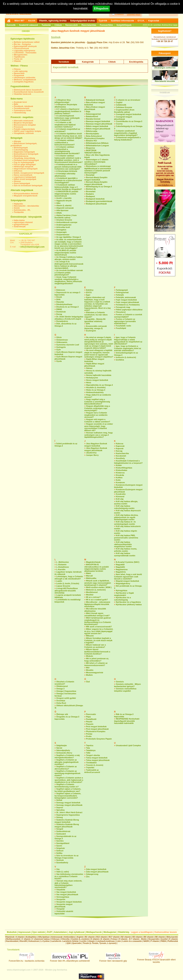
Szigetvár (61, 848)
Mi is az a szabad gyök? (97, 600)
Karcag (119, 451)
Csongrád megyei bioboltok (129, 114)
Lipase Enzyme (63, 586)
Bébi (16, 104)
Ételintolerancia (21, 156)
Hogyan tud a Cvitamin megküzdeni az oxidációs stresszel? (96, 415)
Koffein (119, 478)
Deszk (59, 297)
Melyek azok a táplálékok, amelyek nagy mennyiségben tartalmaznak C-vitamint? (98, 583)
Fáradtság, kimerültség (24, 158)
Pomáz (89, 734)
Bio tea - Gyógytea (22, 44)
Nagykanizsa (122, 569)
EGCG (89, 292)
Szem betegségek (22, 183)
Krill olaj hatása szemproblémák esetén (125, 554)
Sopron (60, 807)
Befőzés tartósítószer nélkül (27, 42)
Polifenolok (173, 941)
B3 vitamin (137, 937)
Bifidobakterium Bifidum (97, 143)
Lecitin (83, 941)
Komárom (120, 482)
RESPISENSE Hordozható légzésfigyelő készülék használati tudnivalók (127, 721)
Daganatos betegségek (24, 152)
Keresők (11, 25)
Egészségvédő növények (25, 46)
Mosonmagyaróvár (95, 673)
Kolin (118, 480)
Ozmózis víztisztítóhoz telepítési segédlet (125, 690)
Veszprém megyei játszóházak (64, 905)
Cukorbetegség (21, 150)
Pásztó (89, 722)
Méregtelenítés (21, 55)
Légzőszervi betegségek (25, 177)
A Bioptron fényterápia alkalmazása (66, 106)
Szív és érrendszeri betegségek (28, 185)
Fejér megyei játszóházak (127, 302)
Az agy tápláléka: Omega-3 (69, 237)
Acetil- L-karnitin (64, 198)
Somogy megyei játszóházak (69, 805)
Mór (88, 668)
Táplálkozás (19, 57)
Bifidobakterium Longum (98, 146)
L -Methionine (63, 562)
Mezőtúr (90, 595)
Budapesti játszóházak (96, 204)
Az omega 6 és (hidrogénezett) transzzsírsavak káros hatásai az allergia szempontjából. (69, 265)
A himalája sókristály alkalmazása (65, 175)
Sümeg (60, 817)
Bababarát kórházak (95, 100)
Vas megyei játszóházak (67, 894)
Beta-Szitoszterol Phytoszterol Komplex (95, 137)
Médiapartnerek (94, 932)
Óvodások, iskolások (23, 106)
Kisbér (119, 465)
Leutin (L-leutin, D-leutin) (68, 583)
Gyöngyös (61, 347)
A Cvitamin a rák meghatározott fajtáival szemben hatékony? (65, 125)
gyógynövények (21, 224)
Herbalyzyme (92, 378)
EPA (88, 324)
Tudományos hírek (22, 110)
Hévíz (89, 383)
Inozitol (164, 939)
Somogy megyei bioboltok (68, 803)
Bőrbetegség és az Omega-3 (99, 187)
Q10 (69, 943)
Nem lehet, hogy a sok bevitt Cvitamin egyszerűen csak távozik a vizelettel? (128, 577)
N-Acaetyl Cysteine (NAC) (128, 562)
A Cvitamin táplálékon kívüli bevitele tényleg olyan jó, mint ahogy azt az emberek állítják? (68, 136)
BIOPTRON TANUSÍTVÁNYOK (93, 152)
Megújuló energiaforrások (26, 196)
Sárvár (59, 748)
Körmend (120, 496)
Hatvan (89, 368)
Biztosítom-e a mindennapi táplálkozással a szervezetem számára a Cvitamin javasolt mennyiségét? (98, 169)
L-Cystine (45, 941)
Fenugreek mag (123, 307)
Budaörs (90, 194)
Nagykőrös (121, 572)
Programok (19, 75)
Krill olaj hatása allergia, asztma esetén (126, 503)
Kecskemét (121, 456)
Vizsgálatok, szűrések (24, 133)
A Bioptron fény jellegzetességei (63, 101)
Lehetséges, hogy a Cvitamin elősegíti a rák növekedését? (69, 578)
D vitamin (95, 939)
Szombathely (62, 863)
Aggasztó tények (64, 201)
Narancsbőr (72, 25)
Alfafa (59, 213)
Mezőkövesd (92, 592)
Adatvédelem (60, 932)
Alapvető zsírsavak (65, 208)
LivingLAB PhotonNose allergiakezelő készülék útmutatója (66, 591)
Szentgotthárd (63, 843)
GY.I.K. (141, 21)
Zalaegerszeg (92, 874)
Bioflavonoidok (13, 939)
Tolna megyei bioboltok (97, 758)
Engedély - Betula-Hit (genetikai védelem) (95, 320)
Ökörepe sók (62, 714)
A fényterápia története (67, 171)
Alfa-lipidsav (44, 937)
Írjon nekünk (39, 932)
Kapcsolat (154, 21)
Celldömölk (121, 105)
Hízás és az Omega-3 (96, 390)
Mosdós (90, 670)
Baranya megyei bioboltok (98, 121)
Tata (88, 748)
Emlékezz (120, 14)
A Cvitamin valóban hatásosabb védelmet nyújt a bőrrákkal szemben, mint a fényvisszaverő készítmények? (69, 159)
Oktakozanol (62, 686)
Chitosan (55, 939)
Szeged (60, 829)
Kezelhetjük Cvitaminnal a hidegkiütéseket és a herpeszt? (128, 462)
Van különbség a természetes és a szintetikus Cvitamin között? (69, 876)
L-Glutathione (63, 567)
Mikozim (90, 636)
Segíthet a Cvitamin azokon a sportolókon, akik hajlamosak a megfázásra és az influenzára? (69, 780)
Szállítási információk (122, 21)
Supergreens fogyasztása (68, 815)
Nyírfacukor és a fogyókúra (128, 602)
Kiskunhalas (122, 470)
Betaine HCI (92, 141)
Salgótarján (62, 745)
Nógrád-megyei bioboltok (128, 581)
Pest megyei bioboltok (96, 726)
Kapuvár (120, 448)
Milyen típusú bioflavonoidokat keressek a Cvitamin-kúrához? (97, 652)
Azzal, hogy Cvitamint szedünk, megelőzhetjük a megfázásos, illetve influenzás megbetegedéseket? (68, 280)
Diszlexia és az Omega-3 (68, 307)
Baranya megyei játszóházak (99, 124)
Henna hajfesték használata (99, 375)
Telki (88, 753)
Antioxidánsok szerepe (67, 222)
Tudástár (46, 25)
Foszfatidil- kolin (124, 326)
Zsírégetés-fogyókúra (24, 82)
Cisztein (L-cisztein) (80, 939)
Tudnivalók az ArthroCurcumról (92, 771)
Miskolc (90, 656)
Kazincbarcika (122, 453)
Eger (88, 295)
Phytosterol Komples (96, 731)
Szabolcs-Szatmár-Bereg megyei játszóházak (67, 825)
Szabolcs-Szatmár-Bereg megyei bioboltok (67, 821)
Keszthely (120, 458)
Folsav (114, 939)
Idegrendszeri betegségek (26, 169)
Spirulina (61, 810)
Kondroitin (121, 494)
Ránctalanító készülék (165, 81)
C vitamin (26, 939)
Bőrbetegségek (21, 148)
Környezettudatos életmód (26, 194)
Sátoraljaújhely (63, 750)
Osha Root (61, 703)
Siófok (59, 800)
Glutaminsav (62, 340)
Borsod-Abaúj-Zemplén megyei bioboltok (96, 179)
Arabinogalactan (64, 225)
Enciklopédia (136, 62)
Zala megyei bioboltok (96, 869)
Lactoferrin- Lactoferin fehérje (65, 941)
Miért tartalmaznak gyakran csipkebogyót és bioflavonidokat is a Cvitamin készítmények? (98, 621)
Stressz (17, 181)
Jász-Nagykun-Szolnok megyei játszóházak (96, 449)
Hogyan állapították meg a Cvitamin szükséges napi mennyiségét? (97, 408)
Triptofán (90, 768)
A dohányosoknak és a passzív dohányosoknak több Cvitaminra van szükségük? (68, 167)
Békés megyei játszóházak (98, 129)
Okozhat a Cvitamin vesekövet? (64, 683)
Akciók (32, 21)
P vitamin (155, 941)
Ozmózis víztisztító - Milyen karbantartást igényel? (127, 685)
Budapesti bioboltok (95, 199)
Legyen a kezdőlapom (142, 932)
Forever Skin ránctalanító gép (113, 960)
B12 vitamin (102, 937)
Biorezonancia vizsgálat (25, 125)
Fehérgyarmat (122, 292)
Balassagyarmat (94, 114)
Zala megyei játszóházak (97, 872)
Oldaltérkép (124, 932)
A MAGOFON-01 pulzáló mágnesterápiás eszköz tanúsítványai (66, 194)
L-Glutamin (61, 565)
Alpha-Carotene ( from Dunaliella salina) (66, 216)
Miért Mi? (20, 21)
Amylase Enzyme (64, 220)
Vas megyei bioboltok (66, 892)
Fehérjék (120, 295)
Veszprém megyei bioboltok (69, 902)
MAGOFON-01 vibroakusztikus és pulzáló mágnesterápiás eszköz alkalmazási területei (97, 568)
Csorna (119, 124)
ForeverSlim (106, 25)
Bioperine (91, 148)
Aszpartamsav (63, 235)
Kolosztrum (34, 941)
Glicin (59, 337)
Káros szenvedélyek (23, 175)
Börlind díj (91, 189)
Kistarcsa (120, 473)
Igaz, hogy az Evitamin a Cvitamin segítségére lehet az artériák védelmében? (128, 348)
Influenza (18, 171)
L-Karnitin (61, 569)
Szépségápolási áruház (83, 21)
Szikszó (60, 851)
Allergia (17, 141)
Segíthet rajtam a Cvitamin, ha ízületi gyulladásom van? (68, 790)
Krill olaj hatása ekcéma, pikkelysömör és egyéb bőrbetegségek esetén (126, 517)
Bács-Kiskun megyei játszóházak (95, 108)
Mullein (89, 675)
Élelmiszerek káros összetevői (28, 90)
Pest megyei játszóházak (97, 729)
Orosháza (61, 701)
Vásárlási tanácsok (23, 94)
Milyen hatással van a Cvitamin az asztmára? (95, 646)
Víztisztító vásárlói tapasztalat (64, 912)
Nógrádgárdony (123, 583)
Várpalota (61, 890)
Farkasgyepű (122, 290)
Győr (59, 350)
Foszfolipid (121, 328)
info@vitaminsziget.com (33, 247)
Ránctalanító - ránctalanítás (26, 206)
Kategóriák (88, 62)
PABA (164, 941)
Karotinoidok (12, 941)
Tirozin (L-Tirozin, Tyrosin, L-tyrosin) (99, 943)
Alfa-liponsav (62, 210)
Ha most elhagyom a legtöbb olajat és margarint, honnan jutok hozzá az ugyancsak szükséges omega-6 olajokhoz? (99, 354)
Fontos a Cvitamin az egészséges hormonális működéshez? (125, 321)
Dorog (59, 314)
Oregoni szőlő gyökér (66, 698)
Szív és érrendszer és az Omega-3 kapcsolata (67, 857)
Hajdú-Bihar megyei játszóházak (94, 365)
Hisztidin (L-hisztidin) (96, 387)
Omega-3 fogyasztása (66, 691)
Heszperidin (154, 939)
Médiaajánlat (110, 932)
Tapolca (90, 745)
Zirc (88, 877)
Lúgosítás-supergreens (25, 50)
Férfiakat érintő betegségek (26, 160)
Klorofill (23, 941)
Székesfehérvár (63, 831)
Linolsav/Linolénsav (106, 941)
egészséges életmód (23, 222)
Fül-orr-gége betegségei (25, 164)
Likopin (91, 941)
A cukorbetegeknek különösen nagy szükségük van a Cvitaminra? (67, 118)
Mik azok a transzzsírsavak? (99, 627)
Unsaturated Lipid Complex (128, 745)
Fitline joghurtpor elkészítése (129, 310)
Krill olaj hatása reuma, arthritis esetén (126, 550)
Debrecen (61, 290)
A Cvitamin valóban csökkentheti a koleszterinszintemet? (65, 142)
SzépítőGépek (124, 25)
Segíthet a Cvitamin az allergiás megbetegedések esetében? (67, 762)
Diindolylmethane (64, 304)
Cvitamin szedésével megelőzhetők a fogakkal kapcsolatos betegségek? (126, 133)
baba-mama (19, 220)
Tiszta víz (18, 59)
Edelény (90, 290)
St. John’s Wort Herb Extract (69, 812)
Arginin (80, 937)
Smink (17, 208)
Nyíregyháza (122, 590)
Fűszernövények (21, 48)
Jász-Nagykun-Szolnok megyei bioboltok (96, 445)
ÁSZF (49, 932)
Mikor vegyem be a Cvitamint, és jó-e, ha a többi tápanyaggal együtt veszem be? (99, 631)
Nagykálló (120, 567)
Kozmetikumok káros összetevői (29, 92)
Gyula (59, 361)
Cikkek (58, 25)
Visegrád (60, 909)
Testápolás (19, 212)
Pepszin (90, 724)
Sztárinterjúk (20, 227)
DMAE (59, 309)
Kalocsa (120, 444)
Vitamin (17, 61)
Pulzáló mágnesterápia (24, 129)
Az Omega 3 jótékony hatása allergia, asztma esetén (69, 258)
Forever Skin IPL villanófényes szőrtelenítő (70, 960)
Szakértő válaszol (29, 25)
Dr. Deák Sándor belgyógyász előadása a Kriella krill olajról (69, 318)
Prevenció (18, 127)
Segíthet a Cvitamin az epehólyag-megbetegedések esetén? (68, 773)
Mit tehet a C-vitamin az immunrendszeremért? (96, 664)
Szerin (59, 846)
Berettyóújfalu (93, 134)
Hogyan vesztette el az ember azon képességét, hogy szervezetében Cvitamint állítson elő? (99, 427)
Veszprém (61, 899)
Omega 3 (60, 689)
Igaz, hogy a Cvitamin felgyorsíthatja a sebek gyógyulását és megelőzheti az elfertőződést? (128, 341)
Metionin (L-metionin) (96, 590)
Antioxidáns (70, 937)
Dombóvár (61, 312)
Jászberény (91, 453)
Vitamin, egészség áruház (53, 21)
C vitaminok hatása (41, 939)
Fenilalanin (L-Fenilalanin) (128, 305)
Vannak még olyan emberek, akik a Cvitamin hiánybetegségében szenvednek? (68, 884)
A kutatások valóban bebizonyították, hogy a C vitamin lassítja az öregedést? (68, 187)
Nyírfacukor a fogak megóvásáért (124, 594)
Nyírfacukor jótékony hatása (129, 604)
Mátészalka (91, 578)
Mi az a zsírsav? (93, 597)
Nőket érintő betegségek (25, 179)
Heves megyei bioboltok (97, 380)
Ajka (58, 203)
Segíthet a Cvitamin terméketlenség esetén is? (67, 785)
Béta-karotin (172, 937)
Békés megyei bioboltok (97, 126)
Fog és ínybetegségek (24, 162)
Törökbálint (91, 763)
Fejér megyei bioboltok (126, 300)
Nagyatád (120, 565)
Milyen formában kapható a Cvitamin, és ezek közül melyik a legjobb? (98, 640)
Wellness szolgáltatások (25, 80)
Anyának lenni (20, 102)
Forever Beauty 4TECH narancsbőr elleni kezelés (156, 960)
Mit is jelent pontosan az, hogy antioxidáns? (97, 660)
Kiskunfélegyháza (124, 468)
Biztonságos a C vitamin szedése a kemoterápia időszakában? (96, 162)
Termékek (64, 62)
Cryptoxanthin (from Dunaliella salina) (124, 111)
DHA (58, 299)
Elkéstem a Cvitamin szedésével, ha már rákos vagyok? (96, 315)
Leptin (59, 581)
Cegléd (119, 102)
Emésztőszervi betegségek (26, 154)
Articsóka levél (63, 227)
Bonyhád (90, 175)
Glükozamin (62, 342)
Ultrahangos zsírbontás (25, 77)
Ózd (88, 682)
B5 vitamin (149, 937)
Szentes (60, 841)
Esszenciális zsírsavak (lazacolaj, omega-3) (96, 327)
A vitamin (20, 937)
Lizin (119, 941)
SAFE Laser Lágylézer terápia (27, 131)
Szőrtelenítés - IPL (22, 210)
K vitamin (174, 939)
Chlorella (65, 939)
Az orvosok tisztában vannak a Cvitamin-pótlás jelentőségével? (69, 273)
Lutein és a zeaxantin (132, 941)
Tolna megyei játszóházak (98, 760)
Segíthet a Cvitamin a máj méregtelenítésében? (67, 756)
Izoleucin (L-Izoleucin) (126, 357)
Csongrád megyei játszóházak (123, 118)
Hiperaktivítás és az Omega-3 (99, 385)
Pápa (88, 717)
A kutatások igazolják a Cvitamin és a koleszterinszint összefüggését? (68, 180)
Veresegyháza (63, 897)
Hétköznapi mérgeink (24, 167)
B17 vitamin (114, 937)
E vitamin (105, 939)
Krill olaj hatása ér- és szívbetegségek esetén (125, 523)
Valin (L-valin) (63, 872)
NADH (146, 941)
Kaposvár (120, 446)
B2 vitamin (126, 937)
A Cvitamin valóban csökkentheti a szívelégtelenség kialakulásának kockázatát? (67, 150)
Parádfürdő (91, 719)
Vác (58, 869)
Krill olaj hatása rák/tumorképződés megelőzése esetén (123, 544)
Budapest (91, 196)
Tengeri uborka (93, 755)
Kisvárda (120, 475)
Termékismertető (22, 108)
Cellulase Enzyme (124, 107)
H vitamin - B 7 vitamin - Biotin (133, 939)
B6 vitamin (160, 937)
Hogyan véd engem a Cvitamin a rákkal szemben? (97, 420)
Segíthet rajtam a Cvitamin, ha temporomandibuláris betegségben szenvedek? (68, 796)
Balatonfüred (92, 116)
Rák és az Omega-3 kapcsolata (124, 715)
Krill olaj (120, 499)
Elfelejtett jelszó (134, 14)
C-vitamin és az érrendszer (128, 100)
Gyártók (103, 21)
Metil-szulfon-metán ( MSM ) (99, 587)
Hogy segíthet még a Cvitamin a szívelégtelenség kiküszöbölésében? (97, 402)
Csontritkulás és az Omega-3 (129, 121)
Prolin (89, 736)
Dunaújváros (62, 321)
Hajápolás (18, 204)
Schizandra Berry (64, 753)
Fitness (17, 69)
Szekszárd (61, 834)
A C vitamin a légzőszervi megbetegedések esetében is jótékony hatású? (68, 111)
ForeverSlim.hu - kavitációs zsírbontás (27, 960)
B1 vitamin (90, 937)
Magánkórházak (93, 562)
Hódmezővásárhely (95, 392)
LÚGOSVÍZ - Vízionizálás (25, 53)
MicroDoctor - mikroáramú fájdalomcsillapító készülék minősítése (97, 604)
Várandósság (20, 113)
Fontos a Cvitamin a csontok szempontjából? (128, 316)
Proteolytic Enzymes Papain (99, 739)
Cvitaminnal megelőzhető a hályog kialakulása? (127, 139)
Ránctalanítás (89, 25)
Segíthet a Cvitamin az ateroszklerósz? (66, 768)
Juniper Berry (92, 455)
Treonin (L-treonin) (95, 765)
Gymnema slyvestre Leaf (68, 345)
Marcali (89, 576)
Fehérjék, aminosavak (126, 297)
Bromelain (91, 191)
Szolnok (56, 37)
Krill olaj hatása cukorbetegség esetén (124, 507)
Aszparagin (62, 232)
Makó (89, 573)
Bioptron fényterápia (23, 123)
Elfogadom (101, 9)
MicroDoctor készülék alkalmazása (95, 610)
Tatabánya (91, 750)
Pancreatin (91, 714)
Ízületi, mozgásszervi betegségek (29, 173)
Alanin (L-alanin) (64, 205)
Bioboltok (12, 932)
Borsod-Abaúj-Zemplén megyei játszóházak (96, 183)
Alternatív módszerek (24, 121)
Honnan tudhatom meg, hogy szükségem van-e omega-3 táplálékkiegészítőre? (99, 435)
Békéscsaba (92, 131)
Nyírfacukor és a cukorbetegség (123, 599)
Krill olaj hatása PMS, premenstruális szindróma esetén (126, 538)
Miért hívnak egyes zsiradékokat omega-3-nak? (97, 614)
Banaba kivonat (93, 119)
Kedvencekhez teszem (166, 932)
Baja (88, 111)
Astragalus (61, 230)
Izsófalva (120, 360)
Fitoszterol (121, 312)
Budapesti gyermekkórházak (99, 201)
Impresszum (25, 932)
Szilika (59, 853)
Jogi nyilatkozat (77, 932)
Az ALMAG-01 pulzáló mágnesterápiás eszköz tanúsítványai (65, 253)
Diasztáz (60, 302)
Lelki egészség (21, 71)
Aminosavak (57, 937)
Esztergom (91, 331)
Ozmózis (120, 682)
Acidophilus (31, 937)
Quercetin (77, 943)
